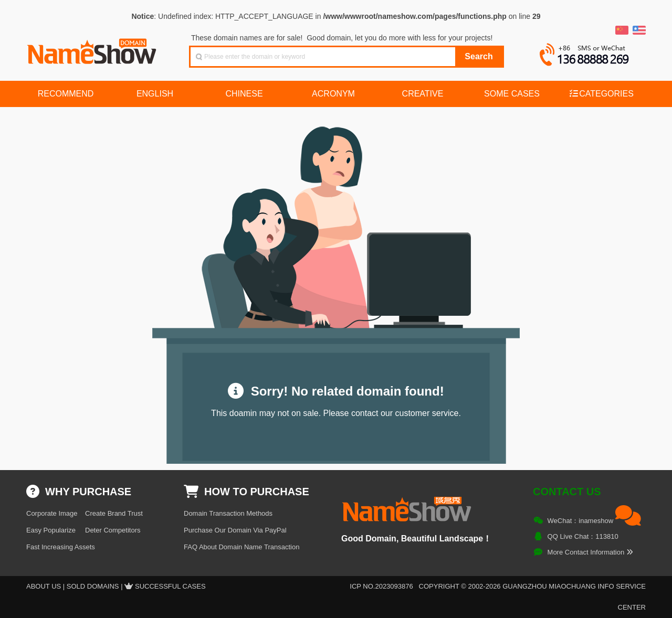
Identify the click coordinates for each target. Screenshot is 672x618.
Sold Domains (93, 586)
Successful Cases (170, 586)
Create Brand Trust (114, 513)
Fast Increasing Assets (61, 547)
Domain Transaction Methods (228, 513)
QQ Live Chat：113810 (583, 536)
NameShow (93, 48)
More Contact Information (590, 552)
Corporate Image (52, 513)
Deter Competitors (113, 530)
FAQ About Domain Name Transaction (241, 547)
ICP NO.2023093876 (381, 586)
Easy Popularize (51, 530)
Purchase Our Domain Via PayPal (235, 530)
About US (44, 586)
